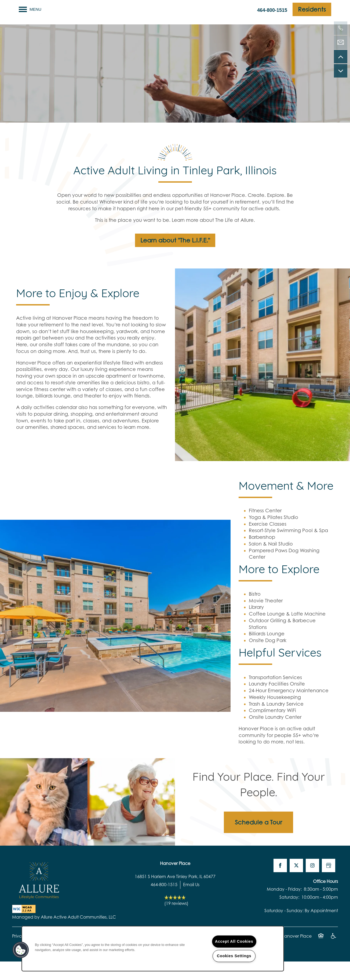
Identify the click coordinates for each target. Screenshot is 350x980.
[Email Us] (341, 42)
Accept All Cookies (234, 941)
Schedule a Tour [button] (258, 840)
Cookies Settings (234, 956)
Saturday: (289, 915)
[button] (312, 9)
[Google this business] (329, 884)
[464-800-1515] (341, 28)
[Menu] (30, 9)
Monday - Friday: (284, 908)
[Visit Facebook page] (280, 884)
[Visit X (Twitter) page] (296, 884)
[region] (153, 949)
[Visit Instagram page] (312, 884)
